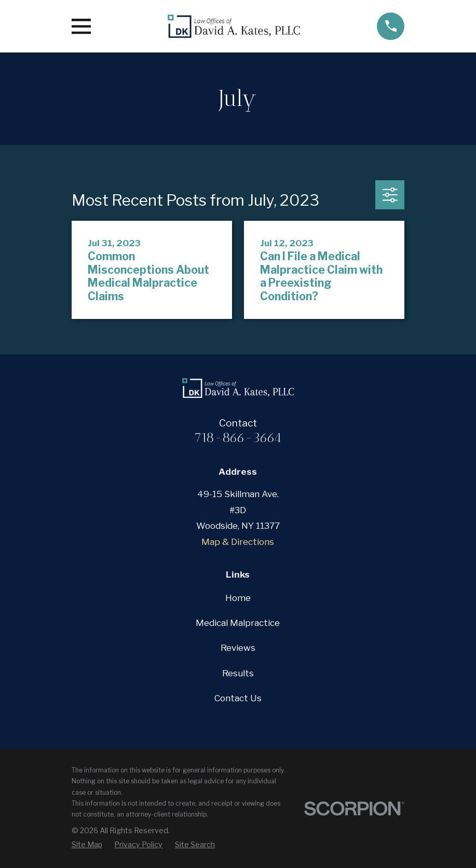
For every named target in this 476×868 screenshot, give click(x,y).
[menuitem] (87, 845)
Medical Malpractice (238, 623)
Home (238, 598)
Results (238, 673)
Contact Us (238, 698)
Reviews (238, 648)
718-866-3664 (238, 437)
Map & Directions (238, 542)
